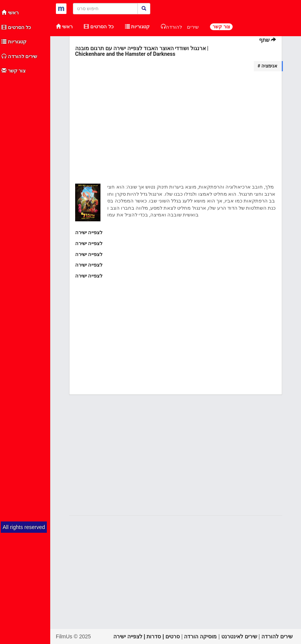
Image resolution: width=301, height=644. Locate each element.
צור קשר (14, 71)
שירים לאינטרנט (239, 636)
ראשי (10, 13)
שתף (268, 40)
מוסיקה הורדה (200, 636)
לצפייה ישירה (89, 232)
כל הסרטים (16, 27)
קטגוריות (14, 42)
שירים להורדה (19, 56)
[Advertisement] (25, 192)
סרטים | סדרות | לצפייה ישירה (147, 636)
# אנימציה (267, 66)
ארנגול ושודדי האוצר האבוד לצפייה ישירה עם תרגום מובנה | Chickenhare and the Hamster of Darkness (142, 51)
